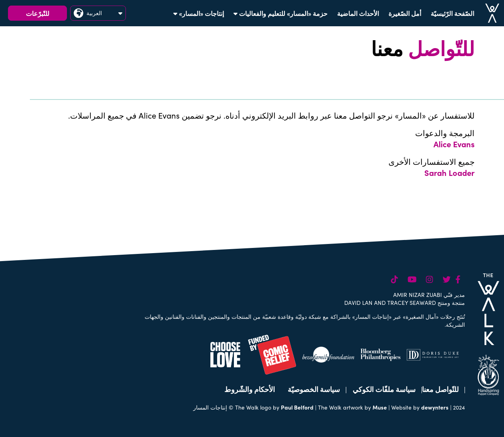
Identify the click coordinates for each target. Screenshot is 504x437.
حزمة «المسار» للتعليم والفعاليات (280, 13)
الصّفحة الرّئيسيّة (452, 13)
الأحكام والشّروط (250, 389)
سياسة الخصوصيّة (314, 389)
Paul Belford (297, 407)
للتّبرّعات (38, 13)
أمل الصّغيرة (405, 13)
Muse (380, 407)
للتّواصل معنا (440, 389)
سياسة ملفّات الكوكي (384, 389)
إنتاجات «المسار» (199, 13)
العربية (98, 13)
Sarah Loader (449, 172)
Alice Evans (454, 144)
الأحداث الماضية (358, 13)
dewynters (435, 407)
